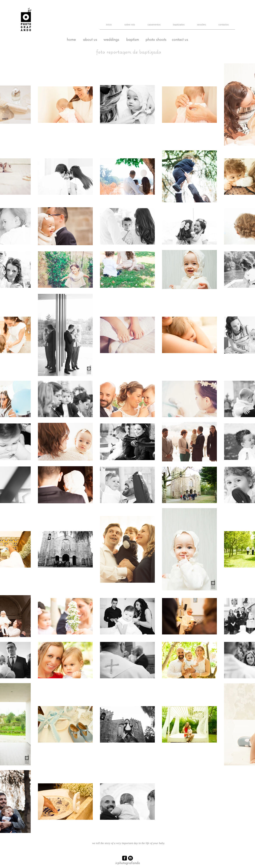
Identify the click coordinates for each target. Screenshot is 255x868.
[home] (71, 40)
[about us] (90, 40)
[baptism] (133, 40)
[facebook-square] (125, 858)
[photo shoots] (156, 40)
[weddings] (111, 40)
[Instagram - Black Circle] (130, 858)
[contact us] (180, 40)
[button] (202, 26)
